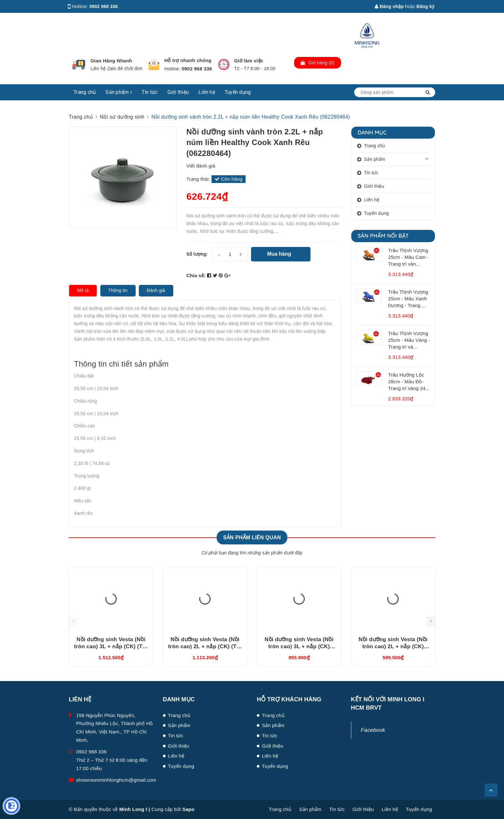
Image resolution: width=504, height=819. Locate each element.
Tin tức (150, 92)
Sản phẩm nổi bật (383, 236)
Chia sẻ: (196, 275)
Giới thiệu (178, 92)
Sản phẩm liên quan (252, 537)
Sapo (188, 809)
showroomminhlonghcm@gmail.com (116, 780)
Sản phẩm (119, 92)
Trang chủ (85, 92)
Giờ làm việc (249, 61)
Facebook (373, 730)
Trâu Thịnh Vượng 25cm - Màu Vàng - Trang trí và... (409, 340)
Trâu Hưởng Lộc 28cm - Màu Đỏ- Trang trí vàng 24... (409, 382)
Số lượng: (197, 254)
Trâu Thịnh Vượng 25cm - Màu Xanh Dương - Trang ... (408, 299)
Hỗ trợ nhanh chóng (188, 60)
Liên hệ (207, 92)
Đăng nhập (389, 6)
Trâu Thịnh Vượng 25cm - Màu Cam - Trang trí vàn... (409, 257)
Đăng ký (426, 6)
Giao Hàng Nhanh (111, 61)
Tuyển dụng (238, 92)
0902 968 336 (104, 6)
